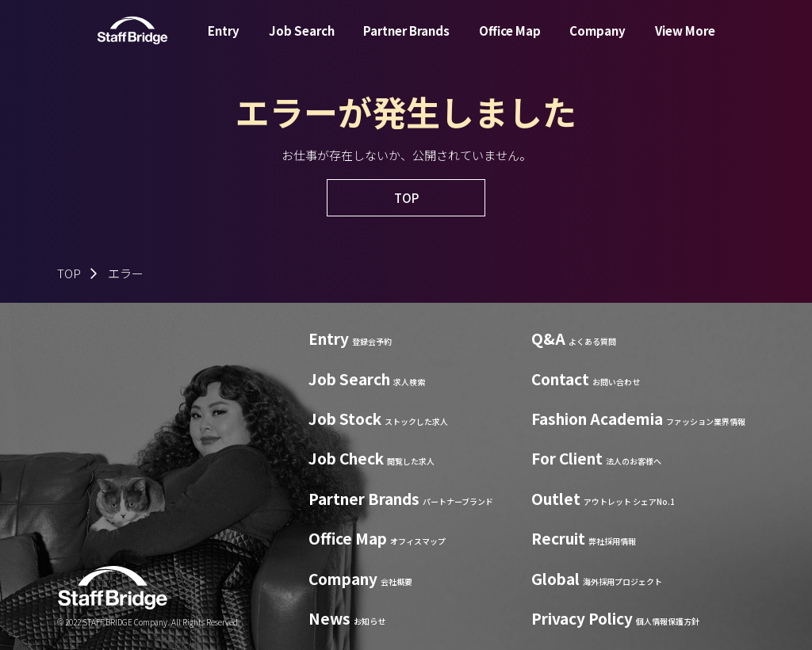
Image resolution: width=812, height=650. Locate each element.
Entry (224, 42)
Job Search (302, 42)
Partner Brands (406, 42)
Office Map (510, 42)
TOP (69, 273)
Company (598, 42)
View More (685, 42)
